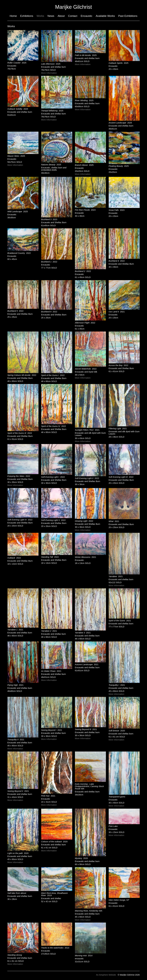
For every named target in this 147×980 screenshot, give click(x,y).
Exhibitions (27, 16)
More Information (49, 73)
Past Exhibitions (128, 16)
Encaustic (86, 16)
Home (13, 16)
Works (40, 16)
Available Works (105, 16)
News (51, 16)
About (61, 16)
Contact (73, 16)
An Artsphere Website (106, 975)
